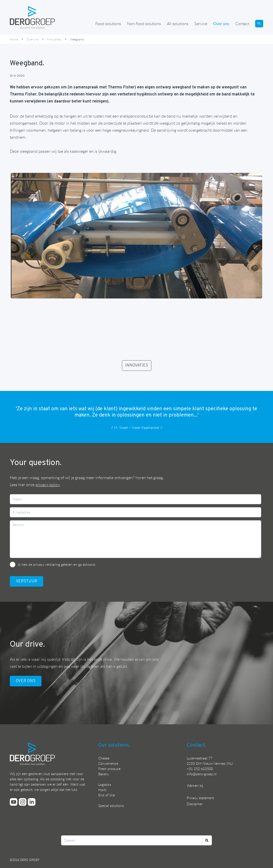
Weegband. (77, 39)
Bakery (104, 774)
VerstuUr (27, 581)
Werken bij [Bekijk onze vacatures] (195, 785)
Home (14, 39)
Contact (242, 24)
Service (201, 24)
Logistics (105, 784)
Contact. (196, 745)
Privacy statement (200, 798)
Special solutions (111, 806)
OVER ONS (26, 681)
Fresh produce (109, 769)
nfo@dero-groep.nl (202, 774)
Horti (102, 790)
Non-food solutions (144, 24)
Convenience (108, 763)
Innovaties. (54, 39)
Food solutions (108, 24)
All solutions (178, 24)
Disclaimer (195, 804)
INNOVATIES (137, 366)
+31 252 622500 (200, 769)
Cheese (104, 758)
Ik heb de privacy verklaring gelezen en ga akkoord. (57, 564)
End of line (107, 795)
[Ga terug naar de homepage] (32, 17)
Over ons (221, 24)
